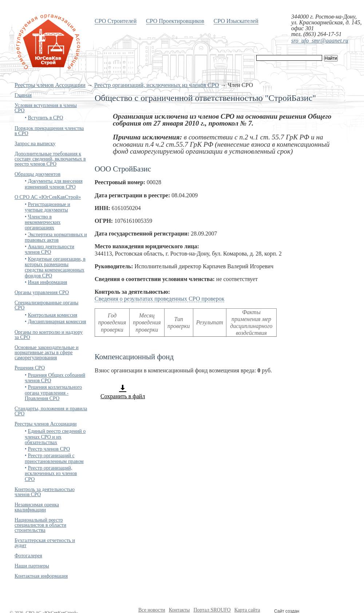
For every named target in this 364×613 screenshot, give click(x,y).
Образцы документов (37, 174)
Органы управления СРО (42, 292)
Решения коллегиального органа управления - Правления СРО (53, 393)
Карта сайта (247, 610)
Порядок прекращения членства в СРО (49, 131)
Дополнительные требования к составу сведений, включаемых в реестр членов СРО (50, 159)
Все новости (152, 610)
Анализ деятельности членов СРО (50, 249)
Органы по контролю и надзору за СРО (49, 335)
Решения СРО (30, 368)
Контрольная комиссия (52, 315)
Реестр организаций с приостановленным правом (54, 458)
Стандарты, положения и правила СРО (51, 411)
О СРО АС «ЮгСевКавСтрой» (48, 197)
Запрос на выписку (35, 144)
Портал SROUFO (212, 610)
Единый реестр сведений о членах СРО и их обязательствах (55, 437)
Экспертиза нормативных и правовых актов (56, 237)
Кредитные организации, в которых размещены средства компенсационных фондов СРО (55, 267)
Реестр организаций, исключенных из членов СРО (157, 85)
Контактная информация (41, 576)
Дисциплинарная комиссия (57, 322)
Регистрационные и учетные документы (48, 207)
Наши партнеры (32, 566)
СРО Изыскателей (236, 21)
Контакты (179, 610)
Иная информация (47, 282)
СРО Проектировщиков (175, 21)
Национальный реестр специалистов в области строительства (40, 525)
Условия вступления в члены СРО (46, 108)
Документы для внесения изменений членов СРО (54, 184)
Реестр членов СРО (49, 449)
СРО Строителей (116, 21)
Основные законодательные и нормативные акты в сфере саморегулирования (47, 353)
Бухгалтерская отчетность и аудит (45, 543)
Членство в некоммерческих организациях (43, 222)
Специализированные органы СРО (46, 305)
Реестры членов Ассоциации (50, 85)
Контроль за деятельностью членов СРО (45, 492)
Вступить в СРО (45, 118)
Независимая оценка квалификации (37, 507)
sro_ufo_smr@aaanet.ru (320, 41)
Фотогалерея (28, 556)
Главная (23, 95)
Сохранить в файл (123, 392)
